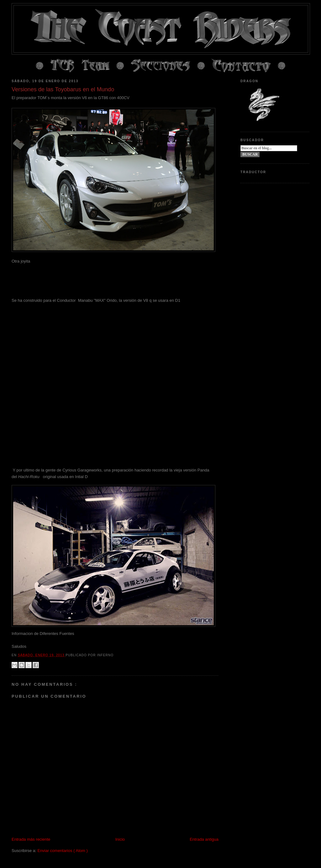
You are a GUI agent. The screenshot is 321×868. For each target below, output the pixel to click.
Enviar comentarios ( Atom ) (62, 851)
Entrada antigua (204, 839)
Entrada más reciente (31, 839)
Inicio (120, 839)
